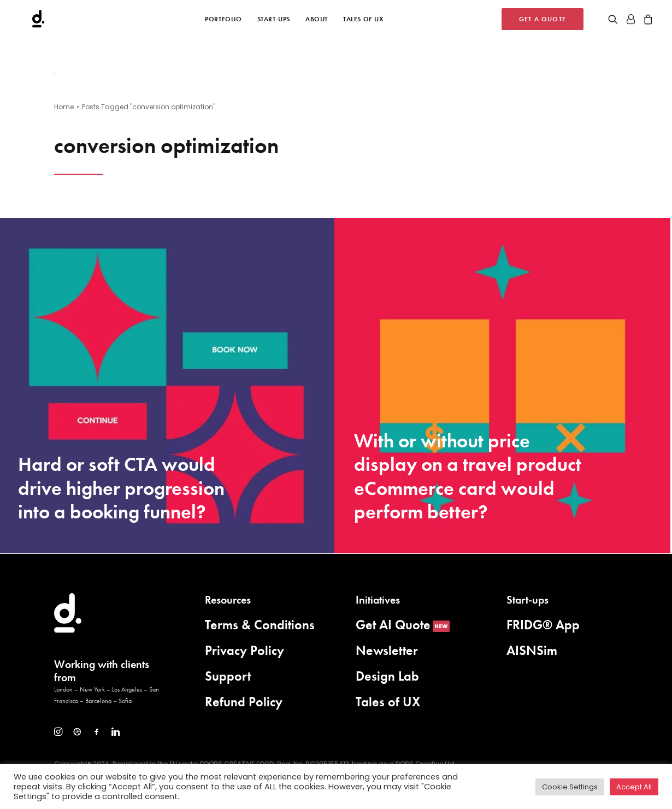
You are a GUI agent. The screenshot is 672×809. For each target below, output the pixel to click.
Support (228, 676)
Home (64, 107)
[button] (615, 22)
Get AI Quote (393, 625)
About (317, 22)
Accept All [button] (634, 787)
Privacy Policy (244, 650)
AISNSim (532, 650)
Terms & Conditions (260, 625)
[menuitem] (223, 22)
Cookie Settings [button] (570, 787)
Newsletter (387, 650)
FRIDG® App (543, 625)
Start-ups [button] (274, 22)
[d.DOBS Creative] (26, 22)
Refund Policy (244, 702)
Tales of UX (364, 22)
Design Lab (387, 676)
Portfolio (223, 22)
